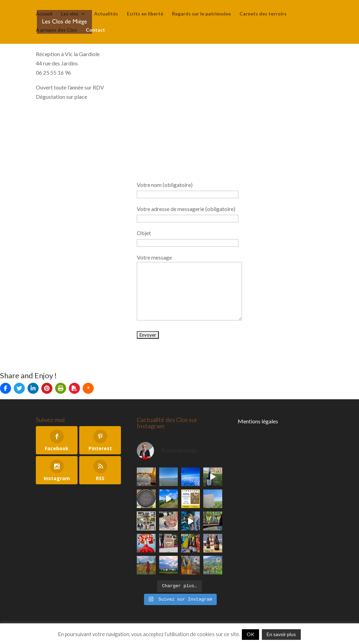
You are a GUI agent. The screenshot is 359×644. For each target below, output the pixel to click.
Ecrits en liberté (145, 14)
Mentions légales (258, 421)
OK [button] (250, 634)
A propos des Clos (57, 30)
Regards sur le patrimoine (201, 14)
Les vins (70, 14)
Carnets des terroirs (263, 14)
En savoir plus (281, 634)
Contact (95, 30)
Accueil (44, 14)
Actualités (106, 14)
